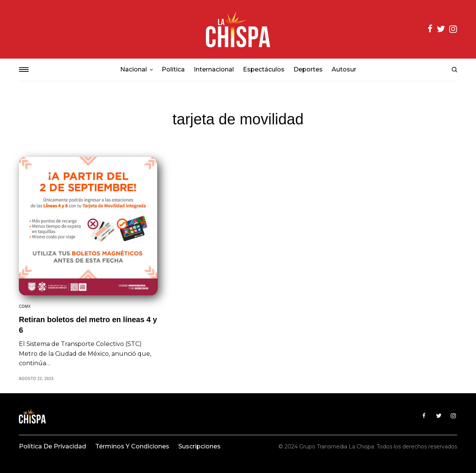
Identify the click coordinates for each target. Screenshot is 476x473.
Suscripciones (199, 446)
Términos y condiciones (132, 446)
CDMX (25, 306)
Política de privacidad (53, 446)
